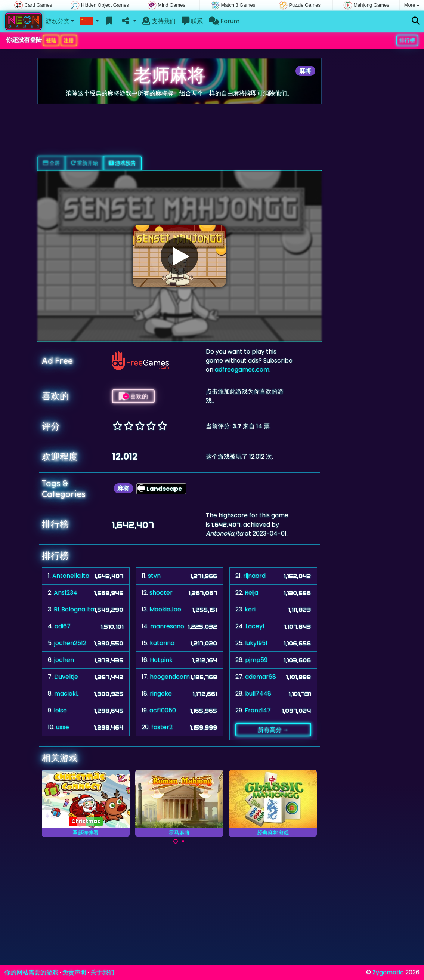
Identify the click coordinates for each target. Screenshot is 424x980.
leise (60, 710)
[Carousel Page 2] (183, 841)
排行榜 (407, 40)
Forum (224, 21)
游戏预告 (122, 163)
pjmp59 (256, 660)
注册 (69, 40)
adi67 (63, 626)
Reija (251, 593)
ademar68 (261, 677)
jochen (64, 660)
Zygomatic (388, 972)
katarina (162, 643)
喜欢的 (133, 396)
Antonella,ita (71, 576)
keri (250, 609)
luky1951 (256, 643)
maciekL (66, 694)
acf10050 (163, 710)
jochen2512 (70, 643)
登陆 (51, 40)
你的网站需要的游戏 (31, 972)
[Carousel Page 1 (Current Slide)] (176, 841)
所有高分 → (273, 730)
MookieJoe (165, 609)
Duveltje (66, 677)
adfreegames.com (242, 369)
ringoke (161, 694)
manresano (167, 626)
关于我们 (102, 972)
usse (63, 727)
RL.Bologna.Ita (74, 609)
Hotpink (161, 660)
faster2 (162, 727)
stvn (154, 576)
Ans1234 (66, 593)
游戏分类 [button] (58, 21)
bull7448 (258, 694)
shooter (161, 593)
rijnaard (254, 576)
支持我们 (159, 21)
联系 (192, 21)
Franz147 (258, 710)
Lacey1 (255, 626)
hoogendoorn (170, 677)
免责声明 (74, 972)
